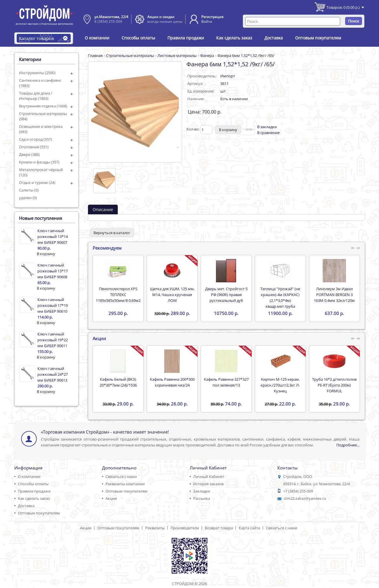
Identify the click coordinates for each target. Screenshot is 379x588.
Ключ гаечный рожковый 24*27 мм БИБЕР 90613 (53, 374)
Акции (111, 498)
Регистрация (212, 17)
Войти (207, 21)
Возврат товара (219, 528)
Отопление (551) (34, 147)
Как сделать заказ (234, 38)
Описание (103, 209)
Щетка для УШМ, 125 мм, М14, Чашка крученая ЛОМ (172, 295)
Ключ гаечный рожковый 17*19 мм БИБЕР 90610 (53, 305)
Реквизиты (155, 528)
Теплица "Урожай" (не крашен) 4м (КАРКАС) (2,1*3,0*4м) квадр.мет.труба (280, 298)
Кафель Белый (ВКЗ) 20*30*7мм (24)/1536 (118, 382)
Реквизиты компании (125, 484)
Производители (185, 528)
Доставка (274, 38)
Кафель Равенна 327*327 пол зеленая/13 (226, 382)
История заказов (208, 484)
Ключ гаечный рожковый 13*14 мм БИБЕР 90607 (53, 236)
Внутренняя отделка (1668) (43, 106)
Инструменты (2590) (37, 73)
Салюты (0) (29, 190)
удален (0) (28, 198)
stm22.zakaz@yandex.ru (305, 498)
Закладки (202, 491)
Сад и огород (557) (36, 139)
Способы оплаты (138, 38)
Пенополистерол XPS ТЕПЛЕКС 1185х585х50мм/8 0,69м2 (118, 295)
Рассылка (202, 498)
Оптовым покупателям (318, 38)
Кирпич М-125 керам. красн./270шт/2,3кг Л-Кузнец (280, 385)
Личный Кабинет (209, 476)
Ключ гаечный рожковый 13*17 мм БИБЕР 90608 (53, 271)
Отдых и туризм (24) (37, 182)
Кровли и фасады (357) (39, 162)
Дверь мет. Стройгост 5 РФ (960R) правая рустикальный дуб (226, 295)
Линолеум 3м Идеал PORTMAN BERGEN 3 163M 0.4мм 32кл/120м (334, 295)
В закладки (267, 127)
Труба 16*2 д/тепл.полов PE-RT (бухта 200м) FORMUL (334, 385)
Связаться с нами (121, 476)
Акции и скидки (161, 17)
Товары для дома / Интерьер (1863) (36, 96)
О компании (97, 38)
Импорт (228, 76)
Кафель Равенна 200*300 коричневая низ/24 (172, 382)
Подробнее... (348, 445)
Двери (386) (29, 154)
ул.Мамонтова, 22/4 (111, 17)
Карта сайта (249, 528)
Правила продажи (186, 38)
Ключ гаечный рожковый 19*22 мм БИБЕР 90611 (53, 340)
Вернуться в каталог (112, 233)
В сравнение (268, 133)
